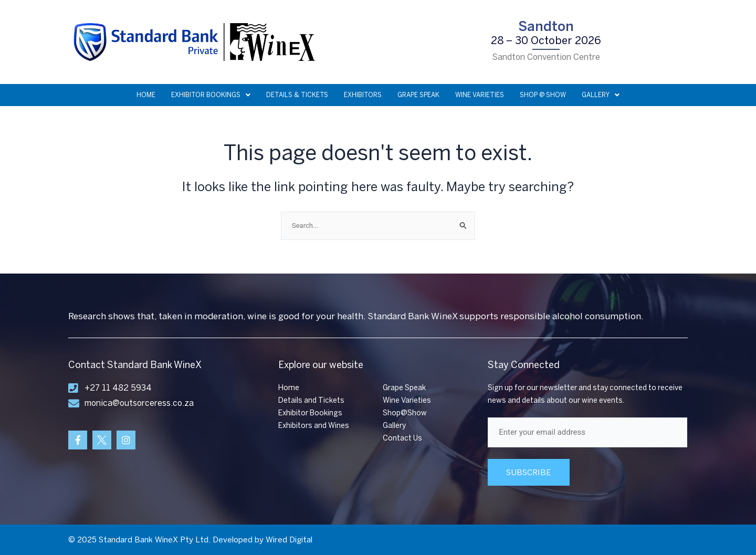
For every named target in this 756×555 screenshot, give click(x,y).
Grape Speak (404, 388)
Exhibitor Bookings (310, 413)
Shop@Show (405, 413)
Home (289, 388)
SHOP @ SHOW (543, 95)
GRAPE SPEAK (418, 95)
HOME (146, 95)
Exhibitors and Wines (314, 426)
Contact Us (402, 438)
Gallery (394, 426)
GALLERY (601, 95)
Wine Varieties (407, 400)
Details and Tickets (311, 400)
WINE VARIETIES (480, 95)
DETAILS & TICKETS (297, 95)
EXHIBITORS (363, 95)
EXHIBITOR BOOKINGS (211, 95)
